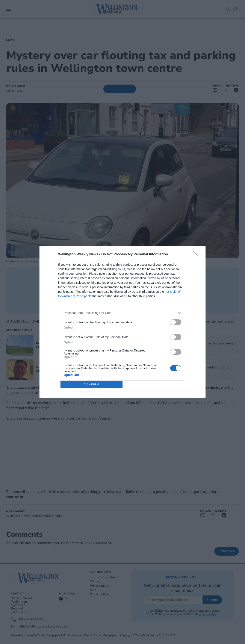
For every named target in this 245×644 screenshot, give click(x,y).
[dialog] (122, 322)
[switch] (176, 322)
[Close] (197, 255)
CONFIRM (91, 384)
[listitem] (122, 313)
